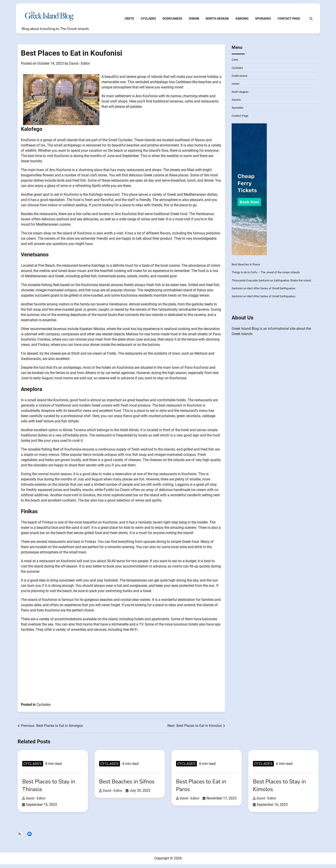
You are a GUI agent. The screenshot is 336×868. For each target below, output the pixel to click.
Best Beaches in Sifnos (129, 785)
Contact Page (287, 22)
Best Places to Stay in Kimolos (282, 789)
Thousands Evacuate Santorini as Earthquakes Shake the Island (275, 284)
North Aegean (215, 22)
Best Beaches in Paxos (247, 268)
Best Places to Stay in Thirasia (51, 789)
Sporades (261, 22)
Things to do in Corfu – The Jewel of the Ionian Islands (268, 276)
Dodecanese (170, 22)
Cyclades (146, 22)
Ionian (192, 22)
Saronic (240, 22)
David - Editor (80, 67)
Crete (127, 22)
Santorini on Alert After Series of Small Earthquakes (266, 292)
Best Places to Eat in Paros (203, 789)
